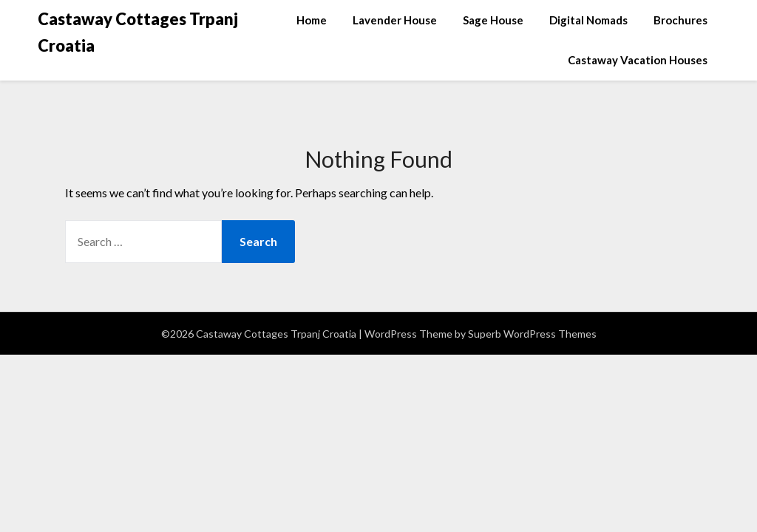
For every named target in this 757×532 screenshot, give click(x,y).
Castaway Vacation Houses (638, 60)
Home (312, 20)
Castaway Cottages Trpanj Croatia (138, 32)
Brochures (680, 20)
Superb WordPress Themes (532, 334)
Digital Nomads (588, 20)
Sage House (493, 20)
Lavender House (395, 20)
